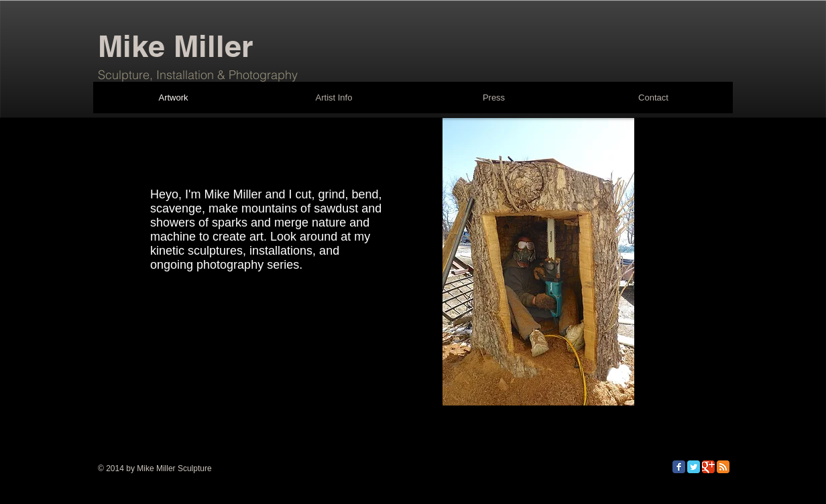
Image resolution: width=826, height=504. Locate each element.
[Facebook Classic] (679, 467)
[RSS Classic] (723, 467)
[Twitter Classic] (694, 467)
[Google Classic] (708, 467)
